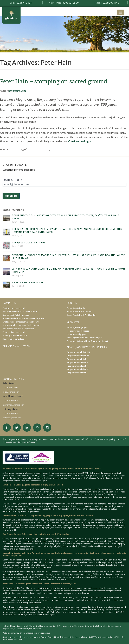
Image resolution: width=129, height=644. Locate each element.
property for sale (67, 522)
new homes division (31, 489)
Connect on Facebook (7, 428)
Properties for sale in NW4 (78, 356)
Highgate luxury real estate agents (71, 553)
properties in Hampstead (112, 562)
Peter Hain (55, 149)
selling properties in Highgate (54, 516)
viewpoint (13, 149)
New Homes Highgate (77, 334)
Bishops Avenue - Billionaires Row (16, 574)
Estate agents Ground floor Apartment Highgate (88, 341)
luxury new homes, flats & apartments (68, 489)
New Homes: (64, 3)
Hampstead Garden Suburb (44, 509)
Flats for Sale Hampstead (13, 339)
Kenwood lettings (67, 626)
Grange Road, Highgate (25, 577)
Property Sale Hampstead (14, 332)
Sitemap (79, 439)
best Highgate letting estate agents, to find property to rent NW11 (39, 504)
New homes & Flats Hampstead (16, 315)
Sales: (21, 3)
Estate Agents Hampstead (14, 308)
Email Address (13, 180)
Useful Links (89, 439)
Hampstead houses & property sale (44, 626)
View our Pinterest (37, 428)
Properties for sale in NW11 (79, 352)
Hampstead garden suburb (104, 565)
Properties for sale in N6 (77, 373)
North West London (79, 541)
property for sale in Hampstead (69, 525)
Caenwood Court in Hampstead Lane (101, 577)
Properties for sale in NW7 (78, 363)
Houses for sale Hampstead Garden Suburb (21, 325)
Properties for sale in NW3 (78, 369)
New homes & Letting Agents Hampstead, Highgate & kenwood (33, 485)
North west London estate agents (34, 481)
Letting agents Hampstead (86, 626)
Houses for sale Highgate (78, 331)
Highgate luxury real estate (81, 565)
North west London (91, 469)
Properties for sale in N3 (77, 366)
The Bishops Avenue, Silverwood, (49, 577)
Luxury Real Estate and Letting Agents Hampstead (26, 553)
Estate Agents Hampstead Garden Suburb (21, 322)
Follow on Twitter (17, 428)
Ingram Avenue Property (12, 562)
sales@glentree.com (11, 392)
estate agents (26, 520)
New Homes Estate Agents (45, 574)
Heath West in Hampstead (73, 562)
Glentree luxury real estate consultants (18, 560)
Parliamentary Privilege (38, 149)
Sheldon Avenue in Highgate (74, 577)
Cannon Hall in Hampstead (42, 562)
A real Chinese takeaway (28, 282)
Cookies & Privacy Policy (105, 439)
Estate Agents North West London (82, 315)
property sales (69, 584)
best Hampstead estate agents (94, 476)
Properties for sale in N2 (77, 359)
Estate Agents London (77, 308)
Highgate (96, 473)
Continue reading (80, 141)
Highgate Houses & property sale (16, 626)
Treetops (27, 562)
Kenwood (61, 509)
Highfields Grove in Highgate (101, 574)
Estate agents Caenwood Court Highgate (85, 338)
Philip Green (66, 149)
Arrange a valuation (16, 346)
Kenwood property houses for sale (28, 629)
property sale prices (75, 528)
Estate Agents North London (79, 312)
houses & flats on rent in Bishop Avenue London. (22, 603)
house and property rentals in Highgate (75, 600)
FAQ (118, 439)
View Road (122, 560)
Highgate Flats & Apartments (102, 489)
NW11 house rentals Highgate (30, 541)
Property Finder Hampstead (15, 336)
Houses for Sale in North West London (51, 534)
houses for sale (72, 492)
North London (74, 469)
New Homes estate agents (53, 607)
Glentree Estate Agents (11, 15)
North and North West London (84, 478)
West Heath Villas (74, 572)
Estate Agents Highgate (77, 328)
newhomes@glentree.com (13, 405)
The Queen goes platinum (29, 243)
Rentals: (106, 3)
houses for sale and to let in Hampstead (107, 600)
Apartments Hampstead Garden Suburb (20, 312)
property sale (41, 473)
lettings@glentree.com (12, 418)
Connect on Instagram (47, 428)
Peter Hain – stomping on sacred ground (54, 81)
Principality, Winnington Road (104, 560)
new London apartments (56, 492)
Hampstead (105, 473)
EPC (123, 439)
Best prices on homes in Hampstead (18, 329)
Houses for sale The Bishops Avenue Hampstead (24, 318)
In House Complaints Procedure (15, 442)
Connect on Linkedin (27, 428)
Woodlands (86, 572)
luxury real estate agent (56, 588)
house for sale (51, 476)
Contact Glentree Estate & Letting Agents (34, 528)
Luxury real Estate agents (34, 525)
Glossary (33, 442)
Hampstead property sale (41, 568)
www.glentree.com (67, 439)
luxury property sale (111, 553)
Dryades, (58, 562)
